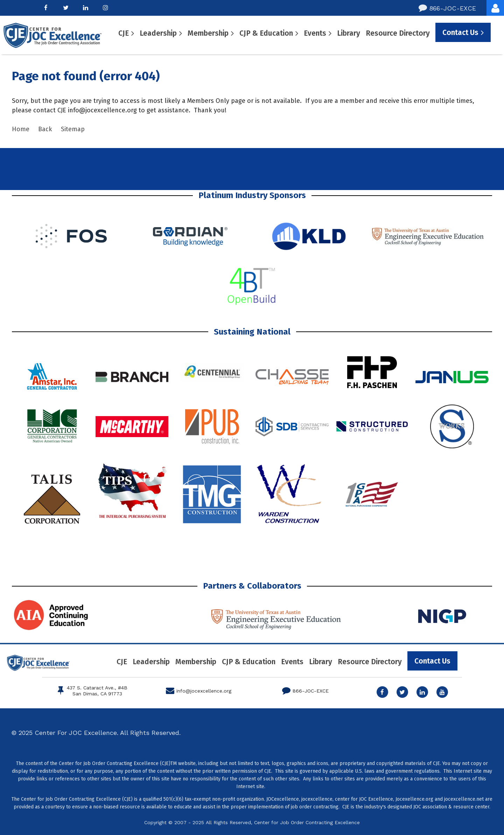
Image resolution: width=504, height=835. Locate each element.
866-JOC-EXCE (447, 8)
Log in (495, 8)
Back (45, 129)
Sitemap (73, 129)
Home (21, 129)
